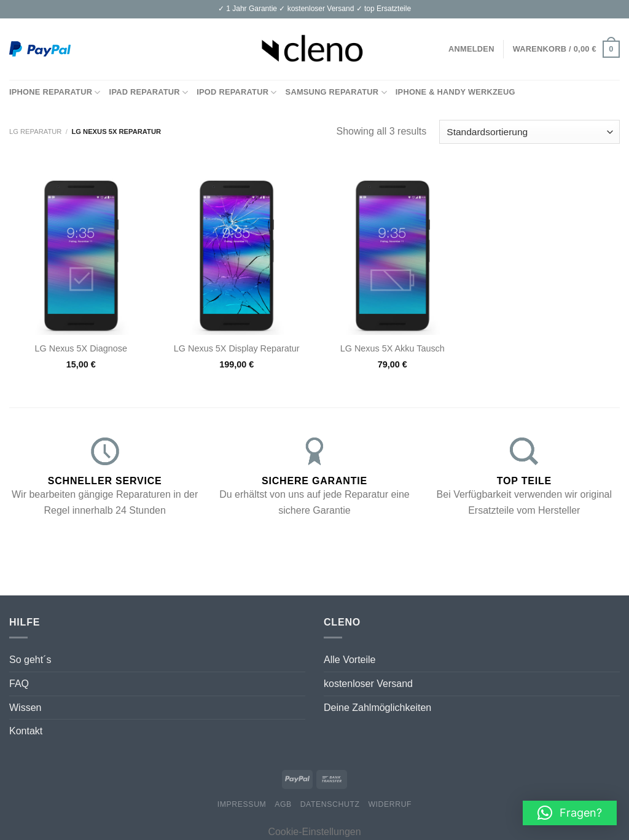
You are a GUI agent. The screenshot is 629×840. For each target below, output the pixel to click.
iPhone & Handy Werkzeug (455, 92)
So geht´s (30, 660)
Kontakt (26, 731)
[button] (570, 813)
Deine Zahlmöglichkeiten (377, 708)
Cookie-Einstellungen (314, 832)
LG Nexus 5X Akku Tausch (393, 348)
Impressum (242, 804)
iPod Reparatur (236, 92)
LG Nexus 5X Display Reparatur (237, 348)
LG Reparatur (35, 131)
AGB (283, 804)
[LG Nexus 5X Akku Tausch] (393, 250)
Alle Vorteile (350, 660)
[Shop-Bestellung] (529, 132)
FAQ (19, 684)
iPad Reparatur (149, 92)
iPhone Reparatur (55, 92)
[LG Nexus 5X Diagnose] (81, 250)
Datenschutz (330, 804)
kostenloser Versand (368, 684)
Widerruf (390, 804)
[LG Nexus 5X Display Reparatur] (236, 250)
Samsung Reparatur (336, 92)
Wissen (25, 708)
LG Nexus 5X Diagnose (81, 348)
